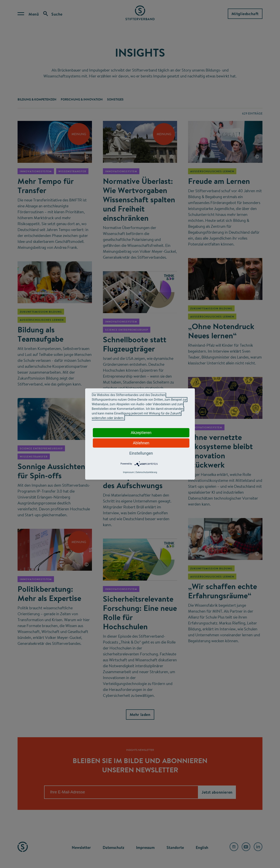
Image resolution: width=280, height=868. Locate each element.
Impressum (128, 472)
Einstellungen (141, 453)
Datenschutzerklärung (146, 472)
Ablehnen (141, 443)
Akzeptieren (141, 433)
